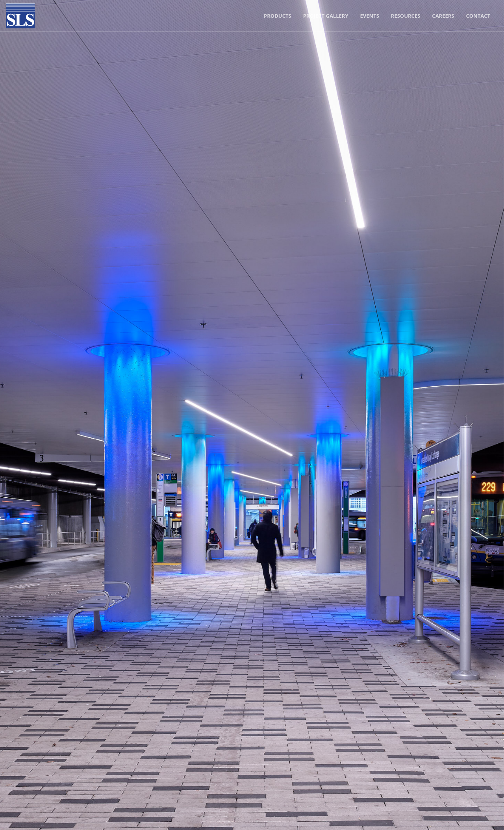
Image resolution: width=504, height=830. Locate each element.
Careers (443, 16)
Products (278, 16)
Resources (406, 16)
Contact (478, 16)
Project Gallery (326, 16)
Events (370, 16)
